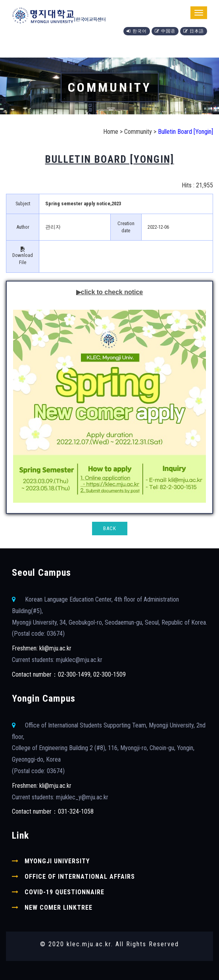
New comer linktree (59, 908)
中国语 (165, 31)
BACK (110, 528)
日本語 (194, 31)
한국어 (137, 31)
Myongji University (57, 861)
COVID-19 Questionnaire (64, 892)
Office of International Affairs (80, 877)
